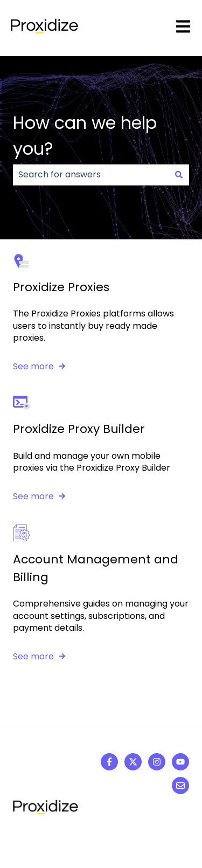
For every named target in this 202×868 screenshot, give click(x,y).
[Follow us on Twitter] (133, 762)
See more (33, 366)
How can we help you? (85, 136)
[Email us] (180, 786)
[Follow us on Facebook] (109, 762)
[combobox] (91, 175)
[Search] (179, 175)
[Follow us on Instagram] (157, 762)
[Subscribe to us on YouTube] (180, 762)
